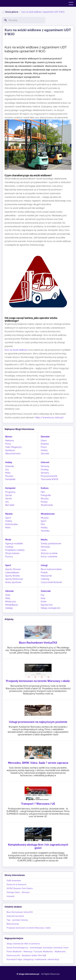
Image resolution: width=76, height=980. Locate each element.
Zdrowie (45, 454)
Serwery (45, 473)
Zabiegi (9, 608)
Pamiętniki (10, 479)
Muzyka (9, 476)
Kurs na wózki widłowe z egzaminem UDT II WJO (43, 12)
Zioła (8, 595)
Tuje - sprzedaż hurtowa (17, 920)
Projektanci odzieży (15, 550)
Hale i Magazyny (13, 447)
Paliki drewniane (14, 881)
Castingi (9, 547)
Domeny (45, 466)
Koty (43, 598)
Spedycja (10, 450)
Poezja (44, 502)
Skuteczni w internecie (16, 884)
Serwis (9, 499)
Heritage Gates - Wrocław (18, 892)
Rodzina (45, 444)
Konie (44, 602)
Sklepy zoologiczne (50, 608)
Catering (45, 579)
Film (43, 492)
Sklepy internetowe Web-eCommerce (23, 944)
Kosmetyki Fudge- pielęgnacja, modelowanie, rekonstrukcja (33, 959)
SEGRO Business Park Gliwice (20, 888)
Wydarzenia (47, 505)
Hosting (45, 470)
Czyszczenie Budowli (51, 582)
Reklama (10, 441)
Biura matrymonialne (51, 569)
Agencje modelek (14, 544)
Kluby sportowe (13, 582)
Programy (10, 492)
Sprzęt (9, 495)
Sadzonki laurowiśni (15, 916)
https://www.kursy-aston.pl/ (50, 418)
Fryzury (9, 557)
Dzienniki (10, 466)
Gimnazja (45, 547)
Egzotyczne (47, 605)
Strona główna (12, 12)
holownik (10, 896)
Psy (43, 595)
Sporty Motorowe (14, 579)
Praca (44, 447)
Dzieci (44, 441)
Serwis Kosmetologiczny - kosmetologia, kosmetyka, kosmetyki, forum (38, 948)
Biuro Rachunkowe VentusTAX (20, 912)
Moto (8, 473)
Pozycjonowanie (49, 476)
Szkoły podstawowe (51, 544)
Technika (45, 531)
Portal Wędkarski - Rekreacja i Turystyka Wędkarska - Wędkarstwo (36, 952)
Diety (8, 598)
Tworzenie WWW (50, 479)
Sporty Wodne (12, 576)
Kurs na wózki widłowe (16, 350)
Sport (8, 518)
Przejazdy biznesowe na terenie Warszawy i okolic (29, 928)
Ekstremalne (11, 524)
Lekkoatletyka (12, 573)
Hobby (44, 450)
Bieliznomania (13, 924)
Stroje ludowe (12, 553)
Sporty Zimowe (13, 569)
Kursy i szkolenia (49, 557)
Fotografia (46, 495)
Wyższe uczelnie (49, 553)
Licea (43, 550)
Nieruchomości (13, 454)
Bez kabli (10, 505)
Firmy (8, 444)
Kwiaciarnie (46, 576)
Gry (7, 470)
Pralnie (44, 573)
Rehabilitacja (12, 605)
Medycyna (11, 602)
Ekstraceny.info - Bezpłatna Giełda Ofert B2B (26, 955)
